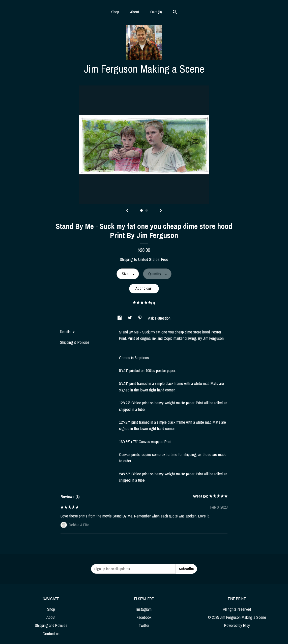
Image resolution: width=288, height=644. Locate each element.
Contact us (51, 634)
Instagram (144, 609)
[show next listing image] (161, 211)
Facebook (144, 617)
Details (67, 332)
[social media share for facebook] (120, 318)
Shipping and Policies (51, 625)
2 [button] (147, 210)
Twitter (144, 625)
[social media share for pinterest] (140, 318)
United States (149, 259)
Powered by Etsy (237, 625)
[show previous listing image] (127, 211)
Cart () (156, 12)
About (135, 12)
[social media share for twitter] (130, 318)
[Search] (175, 13)
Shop (115, 12)
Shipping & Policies (75, 342)
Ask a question (159, 318)
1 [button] (141, 210)
